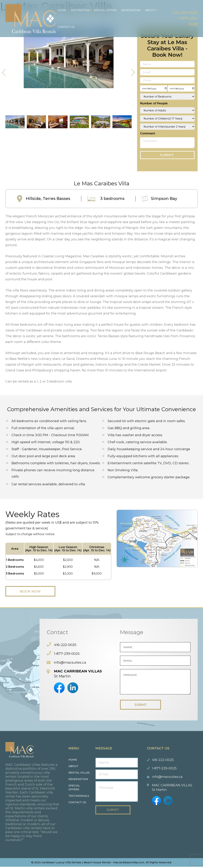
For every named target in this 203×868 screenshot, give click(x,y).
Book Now (34, 591)
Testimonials (79, 797)
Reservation (130, 10)
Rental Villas (79, 774)
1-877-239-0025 (67, 654)
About (149, 10)
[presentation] (4, 73)
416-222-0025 (183, 12)
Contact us (77, 804)
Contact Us (65, 27)
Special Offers (104, 10)
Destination (79, 10)
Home (61, 10)
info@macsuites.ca (71, 662)
